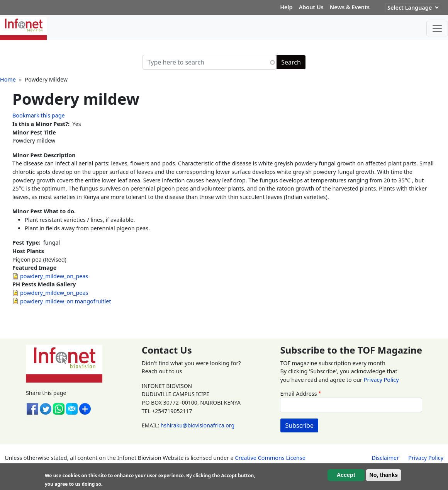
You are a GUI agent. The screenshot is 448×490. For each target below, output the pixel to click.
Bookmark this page (39, 115)
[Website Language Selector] (413, 8)
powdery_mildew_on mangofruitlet (66, 301)
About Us (311, 7)
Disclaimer (385, 458)
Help (286, 7)
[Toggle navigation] (437, 29)
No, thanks (384, 475)
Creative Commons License (270, 458)
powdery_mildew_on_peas (54, 276)
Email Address (298, 394)
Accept (346, 475)
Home (8, 79)
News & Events (350, 7)
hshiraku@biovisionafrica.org (198, 425)
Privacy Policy (381, 380)
